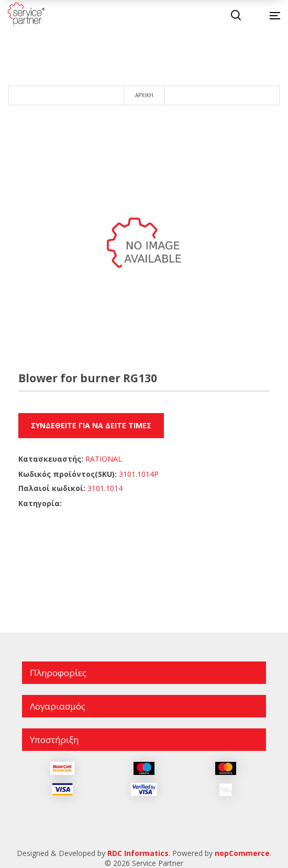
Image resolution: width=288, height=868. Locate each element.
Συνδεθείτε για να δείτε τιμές (91, 425)
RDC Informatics (138, 853)
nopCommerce (242, 853)
